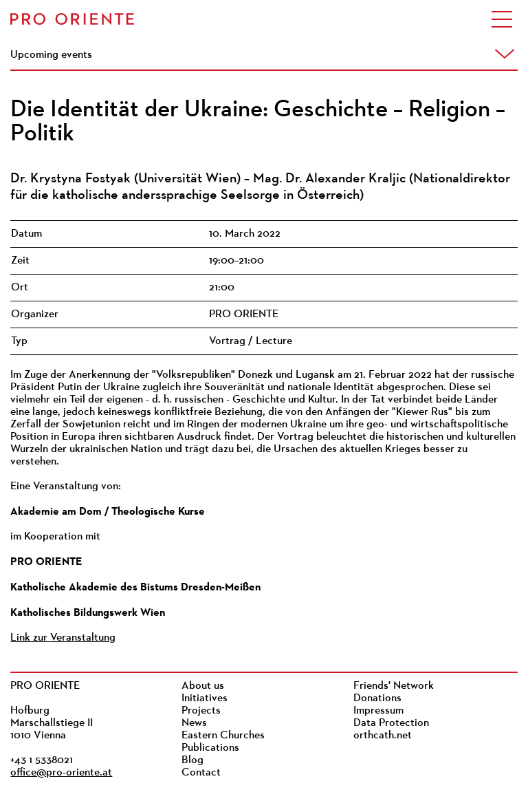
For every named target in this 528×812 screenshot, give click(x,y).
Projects (201, 711)
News (194, 723)
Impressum (378, 711)
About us (203, 686)
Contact (201, 773)
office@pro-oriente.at (61, 773)
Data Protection (391, 723)
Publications (210, 748)
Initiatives (205, 698)
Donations (377, 698)
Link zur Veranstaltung (63, 638)
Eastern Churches (223, 736)
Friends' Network (394, 686)
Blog (192, 760)
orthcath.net (383, 736)
